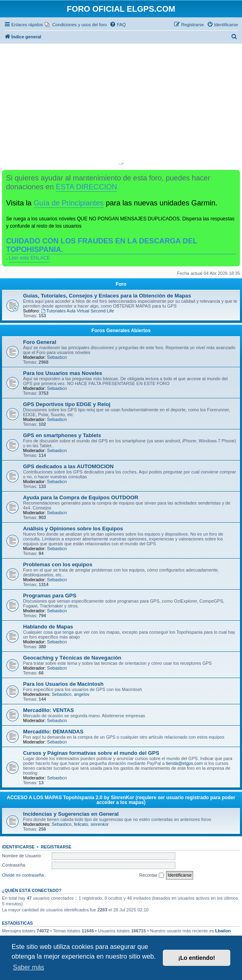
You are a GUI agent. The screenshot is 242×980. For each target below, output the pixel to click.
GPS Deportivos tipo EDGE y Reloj (67, 404)
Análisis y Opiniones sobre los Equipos (73, 529)
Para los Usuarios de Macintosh (63, 684)
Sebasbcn (57, 357)
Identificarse (18, 847)
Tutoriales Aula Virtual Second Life (78, 311)
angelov (82, 694)
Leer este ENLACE (29, 258)
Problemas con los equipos (58, 564)
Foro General (40, 342)
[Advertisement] (121, 104)
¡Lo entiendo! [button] (197, 958)
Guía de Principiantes (68, 203)
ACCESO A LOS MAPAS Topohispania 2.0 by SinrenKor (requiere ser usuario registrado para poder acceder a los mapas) (121, 800)
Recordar (152, 875)
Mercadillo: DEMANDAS (53, 732)
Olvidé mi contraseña (23, 875)
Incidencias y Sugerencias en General (71, 814)
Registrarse (56, 847)
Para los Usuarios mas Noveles (63, 373)
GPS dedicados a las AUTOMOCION (68, 466)
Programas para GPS (50, 596)
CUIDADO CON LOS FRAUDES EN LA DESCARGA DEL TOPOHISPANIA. (102, 245)
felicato (81, 824)
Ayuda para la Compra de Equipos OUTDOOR (81, 497)
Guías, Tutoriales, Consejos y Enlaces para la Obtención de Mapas (107, 296)
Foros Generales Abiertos (121, 331)
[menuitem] (76, 25)
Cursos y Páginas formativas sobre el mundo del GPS (91, 753)
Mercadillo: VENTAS (48, 710)
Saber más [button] (28, 967)
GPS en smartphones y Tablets (62, 435)
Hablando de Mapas (48, 627)
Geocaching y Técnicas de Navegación (72, 658)
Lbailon (223, 931)
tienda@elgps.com (184, 763)
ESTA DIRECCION (86, 187)
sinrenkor (100, 824)
